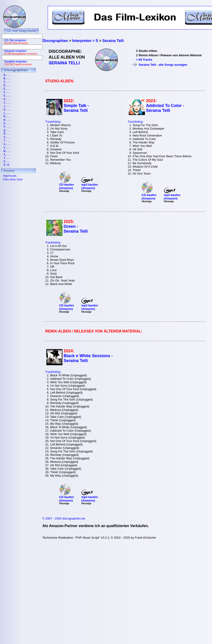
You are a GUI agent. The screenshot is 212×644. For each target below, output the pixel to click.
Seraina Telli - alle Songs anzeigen (163, 65)
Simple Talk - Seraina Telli (76, 108)
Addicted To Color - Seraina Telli (165, 108)
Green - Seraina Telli (76, 229)
